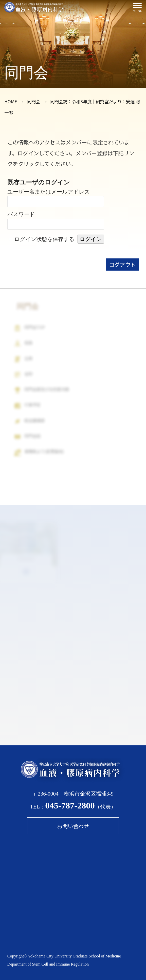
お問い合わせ (73, 826)
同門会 (34, 101)
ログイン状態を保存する (44, 239)
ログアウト (122, 264)
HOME (11, 101)
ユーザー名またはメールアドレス (49, 192)
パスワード (21, 214)
